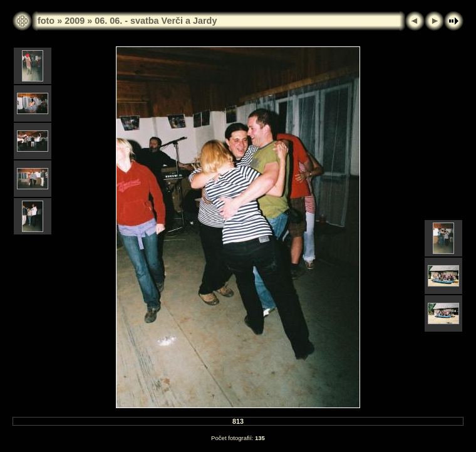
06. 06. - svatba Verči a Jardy (156, 21)
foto (46, 21)
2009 (75, 21)
